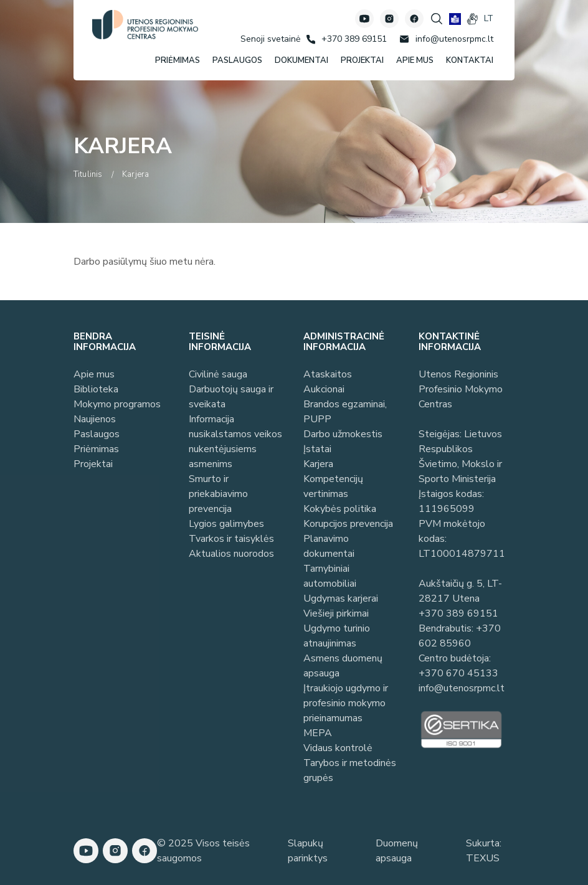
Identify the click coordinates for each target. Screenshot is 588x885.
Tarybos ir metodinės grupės (350, 770)
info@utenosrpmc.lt (462, 688)
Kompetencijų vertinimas (333, 486)
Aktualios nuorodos (231, 554)
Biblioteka (96, 389)
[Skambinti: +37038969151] (347, 39)
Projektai (93, 464)
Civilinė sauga (218, 374)
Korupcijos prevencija (348, 524)
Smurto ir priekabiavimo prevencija (218, 494)
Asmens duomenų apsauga (343, 666)
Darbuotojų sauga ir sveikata (231, 397)
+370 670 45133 (458, 673)
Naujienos (95, 419)
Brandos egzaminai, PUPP (345, 412)
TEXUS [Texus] (483, 858)
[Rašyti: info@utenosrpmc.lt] (446, 39)
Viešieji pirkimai (336, 613)
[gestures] (472, 19)
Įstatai (317, 449)
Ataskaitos (328, 374)
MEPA (318, 733)
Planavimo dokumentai (329, 546)
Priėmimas (96, 449)
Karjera (318, 464)
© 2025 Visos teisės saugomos (203, 851)
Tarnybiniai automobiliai (330, 576)
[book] (455, 19)
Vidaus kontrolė (338, 748)
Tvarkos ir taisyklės (231, 539)
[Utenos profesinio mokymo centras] (145, 25)
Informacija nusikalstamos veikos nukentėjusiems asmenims (235, 442)
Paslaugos (97, 434)
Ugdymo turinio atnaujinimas (337, 636)
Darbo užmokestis (343, 434)
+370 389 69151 (458, 613)
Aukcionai (324, 389)
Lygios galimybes (226, 524)
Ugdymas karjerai (341, 599)
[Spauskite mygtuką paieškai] (437, 19)
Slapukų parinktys (308, 851)
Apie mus (94, 374)
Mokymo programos (117, 404)
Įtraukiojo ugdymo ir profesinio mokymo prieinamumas (346, 703)
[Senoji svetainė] (270, 39)
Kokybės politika (340, 509)
